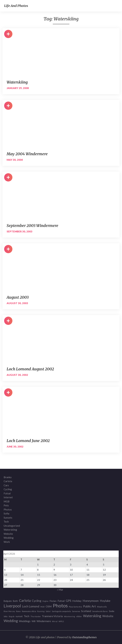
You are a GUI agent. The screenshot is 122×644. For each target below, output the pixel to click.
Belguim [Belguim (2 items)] (8, 601)
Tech (6, 522)
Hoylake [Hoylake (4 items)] (105, 601)
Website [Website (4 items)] (108, 616)
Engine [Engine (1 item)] (46, 601)
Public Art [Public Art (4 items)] (89, 606)
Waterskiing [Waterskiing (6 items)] (92, 616)
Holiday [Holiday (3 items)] (77, 601)
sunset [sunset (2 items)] (19, 616)
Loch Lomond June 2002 (28, 441)
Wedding (9, 538)
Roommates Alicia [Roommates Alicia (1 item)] (29, 611)
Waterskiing (17, 82)
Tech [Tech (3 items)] (27, 616)
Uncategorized (12, 526)
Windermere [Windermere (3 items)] (44, 621)
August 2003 (18, 297)
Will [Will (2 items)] (34, 621)
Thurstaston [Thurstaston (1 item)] (36, 616)
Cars (6, 485)
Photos (8, 509)
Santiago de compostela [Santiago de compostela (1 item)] (61, 611)
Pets (6, 505)
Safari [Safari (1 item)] (48, 611)
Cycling (8, 489)
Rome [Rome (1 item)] (18, 611)
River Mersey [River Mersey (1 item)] (9, 611)
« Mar (60, 590)
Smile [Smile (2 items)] (112, 611)
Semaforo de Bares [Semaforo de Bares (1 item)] (100, 611)
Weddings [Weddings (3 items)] (25, 621)
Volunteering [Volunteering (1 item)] (69, 616)
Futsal (7, 493)
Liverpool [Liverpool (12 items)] (12, 606)
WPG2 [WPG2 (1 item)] (61, 621)
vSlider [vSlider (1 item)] (79, 616)
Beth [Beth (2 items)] (15, 601)
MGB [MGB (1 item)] (42, 607)
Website (8, 534)
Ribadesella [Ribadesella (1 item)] (102, 607)
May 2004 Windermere (27, 154)
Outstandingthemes (84, 637)
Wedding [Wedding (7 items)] (11, 621)
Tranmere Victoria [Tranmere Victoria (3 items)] (52, 616)
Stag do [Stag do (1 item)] (12, 616)
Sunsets (8, 518)
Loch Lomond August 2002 (30, 369)
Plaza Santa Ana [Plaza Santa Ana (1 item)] (75, 607)
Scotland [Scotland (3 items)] (86, 611)
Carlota (8, 481)
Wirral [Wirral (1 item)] (55, 621)
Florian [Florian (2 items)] (53, 601)
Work (7, 542)
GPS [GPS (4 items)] (68, 601)
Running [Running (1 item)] (41, 611)
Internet (8, 497)
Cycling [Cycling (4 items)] (37, 601)
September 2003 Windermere (32, 226)
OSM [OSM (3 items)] (49, 606)
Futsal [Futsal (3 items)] (61, 601)
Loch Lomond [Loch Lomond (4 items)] (31, 606)
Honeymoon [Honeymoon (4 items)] (91, 601)
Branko (8, 477)
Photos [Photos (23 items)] (60, 606)
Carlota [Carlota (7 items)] (25, 601)
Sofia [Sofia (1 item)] (6, 616)
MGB (7, 501)
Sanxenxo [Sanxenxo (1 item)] (76, 611)
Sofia (6, 513)
